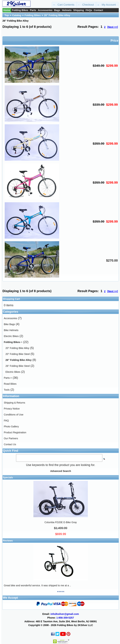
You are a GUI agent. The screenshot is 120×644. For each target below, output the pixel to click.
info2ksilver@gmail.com (65, 614)
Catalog (17, 15)
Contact (98, 10)
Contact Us (10, 444)
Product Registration (15, 432)
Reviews (8, 541)
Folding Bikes (20, 10)
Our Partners (11, 438)
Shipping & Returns (14, 403)
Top (7, 15)
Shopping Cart (11, 299)
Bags (57, 10)
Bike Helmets (11, 330)
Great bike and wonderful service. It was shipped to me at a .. (37, 585)
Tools (7, 390)
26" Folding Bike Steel (18, 366)
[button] (64, 5)
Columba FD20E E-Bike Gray (61, 522)
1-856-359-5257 (65, 618)
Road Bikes (10, 384)
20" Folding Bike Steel (18, 354)
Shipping (79, 10)
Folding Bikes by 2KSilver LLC (75, 625)
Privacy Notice (12, 409)
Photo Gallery (11, 426)
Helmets (67, 10)
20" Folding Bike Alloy (17, 348)
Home (7, 10)
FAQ (6, 421)
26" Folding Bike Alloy (57, 15)
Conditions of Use (14, 415)
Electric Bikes (11, 336)
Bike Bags (9, 324)
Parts (33, 10)
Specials (8, 477)
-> (13, 342)
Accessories (45, 10)
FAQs (89, 10)
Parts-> (8, 378)
